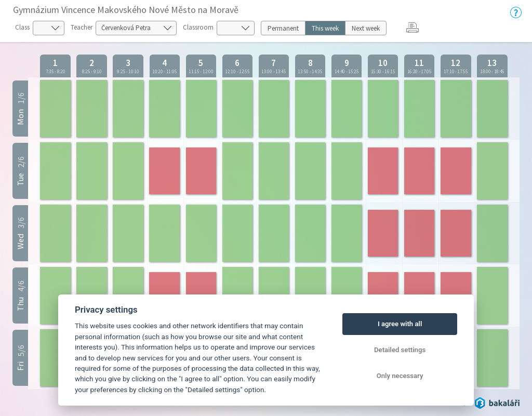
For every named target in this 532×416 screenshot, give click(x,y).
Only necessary (400, 376)
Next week (366, 28)
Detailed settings (400, 350)
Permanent (283, 28)
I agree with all (400, 324)
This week (325, 28)
